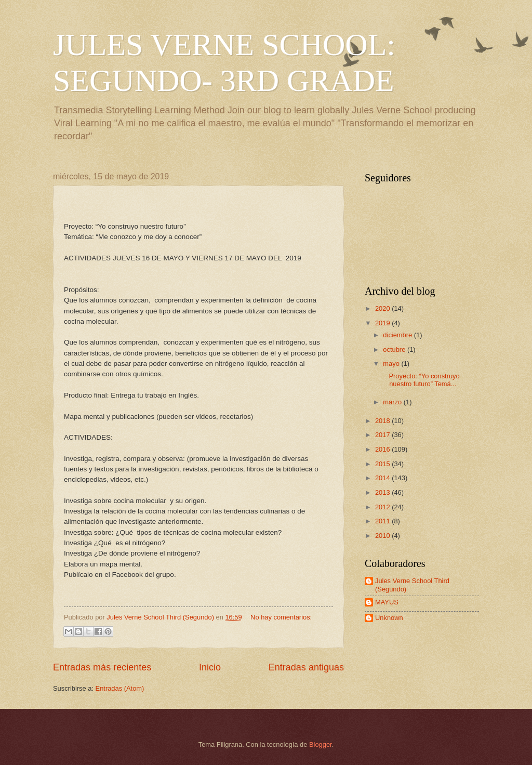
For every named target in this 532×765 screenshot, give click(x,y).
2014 (383, 478)
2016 (383, 449)
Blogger (321, 744)
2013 (383, 492)
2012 (383, 507)
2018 (383, 421)
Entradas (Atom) (120, 688)
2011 (383, 521)
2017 (383, 435)
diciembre (398, 335)
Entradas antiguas (306, 667)
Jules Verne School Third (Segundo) (412, 585)
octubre (395, 349)
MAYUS (387, 602)
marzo (393, 402)
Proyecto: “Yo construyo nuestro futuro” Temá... (421, 380)
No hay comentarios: (281, 617)
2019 (383, 323)
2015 (383, 464)
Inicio (210, 667)
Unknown (389, 618)
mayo (392, 364)
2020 (383, 308)
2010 (383, 536)
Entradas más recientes (102, 667)
